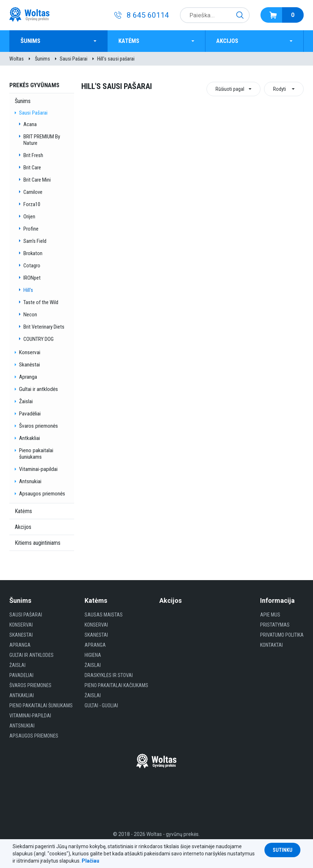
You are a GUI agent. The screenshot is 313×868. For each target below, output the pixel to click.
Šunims (30, 41)
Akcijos (227, 41)
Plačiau (90, 861)
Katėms (129, 41)
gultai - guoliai (101, 705)
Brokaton (33, 253)
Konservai (30, 352)
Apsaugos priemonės (42, 494)
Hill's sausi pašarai (116, 59)
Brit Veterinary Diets (44, 327)
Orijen (29, 217)
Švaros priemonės (38, 426)
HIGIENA (93, 655)
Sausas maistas (104, 615)
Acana (30, 124)
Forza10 (32, 204)
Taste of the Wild (41, 302)
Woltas (17, 59)
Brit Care (32, 168)
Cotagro (32, 266)
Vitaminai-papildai (38, 469)
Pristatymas (275, 625)
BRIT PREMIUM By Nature (42, 140)
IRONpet (32, 278)
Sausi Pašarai (74, 59)
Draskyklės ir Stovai (109, 675)
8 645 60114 (148, 15)
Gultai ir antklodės (38, 389)
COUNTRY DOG (38, 339)
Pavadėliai (30, 414)
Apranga (28, 377)
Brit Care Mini (37, 180)
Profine (31, 229)
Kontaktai (271, 645)
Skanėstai (30, 365)
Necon (30, 315)
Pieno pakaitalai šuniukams (36, 454)
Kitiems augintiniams (38, 543)
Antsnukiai (30, 481)
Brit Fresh (33, 155)
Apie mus (270, 615)
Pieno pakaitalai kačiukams (116, 685)
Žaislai (26, 401)
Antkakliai (30, 438)
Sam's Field (35, 241)
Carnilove (33, 192)
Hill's (28, 290)
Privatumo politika (282, 635)
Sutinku (283, 850)
